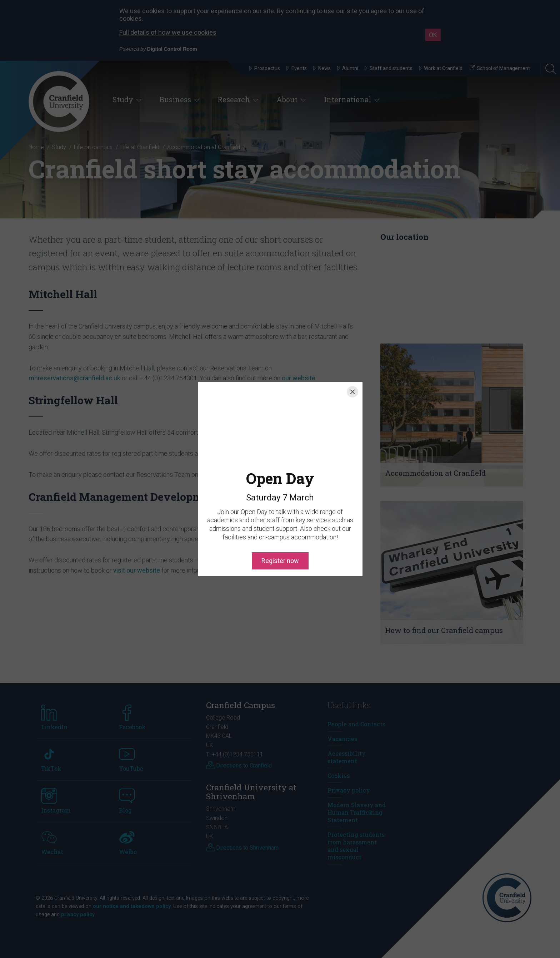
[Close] (352, 392)
